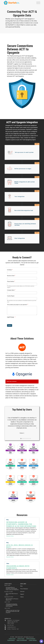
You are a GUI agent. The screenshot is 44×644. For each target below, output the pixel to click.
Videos (22, 597)
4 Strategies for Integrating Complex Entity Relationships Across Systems (12, 605)
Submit (10, 325)
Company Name (11, 290)
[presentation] (17, 322)
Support (22, 594)
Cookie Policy (12, 639)
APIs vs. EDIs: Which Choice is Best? (12, 594)
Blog (21, 586)
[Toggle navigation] (38, 3)
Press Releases (24, 589)
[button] (41, 641)
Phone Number (11, 281)
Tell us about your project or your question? (17, 305)
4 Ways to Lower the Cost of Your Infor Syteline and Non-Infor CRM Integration (13, 611)
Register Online (10, 536)
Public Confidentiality (22, 640)
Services (22, 591)
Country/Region (11, 296)
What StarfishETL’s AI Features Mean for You (12, 599)
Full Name (9, 270)
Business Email (11, 276)
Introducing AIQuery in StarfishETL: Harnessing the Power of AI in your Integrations (12, 589)
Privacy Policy (21, 639)
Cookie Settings (33, 640)
